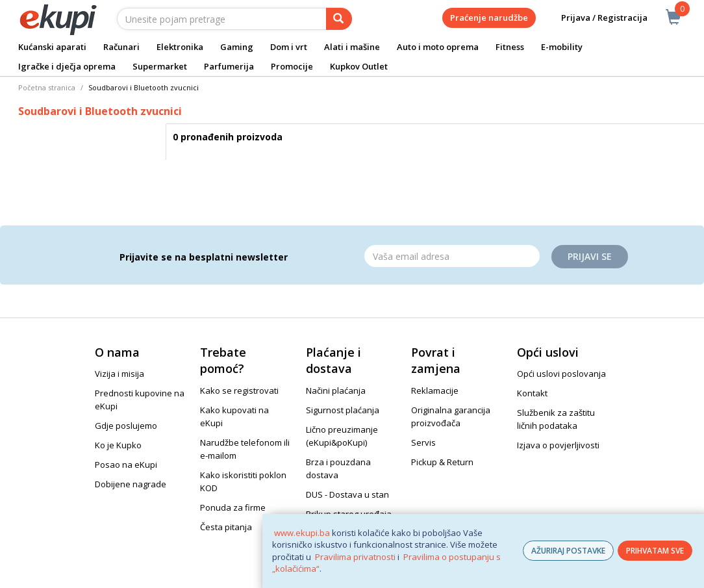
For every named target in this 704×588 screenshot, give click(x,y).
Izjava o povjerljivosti (558, 445)
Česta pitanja (226, 527)
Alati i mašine (352, 47)
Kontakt (532, 393)
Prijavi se (590, 256)
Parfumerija (229, 66)
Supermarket (160, 66)
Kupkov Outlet (359, 66)
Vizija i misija (119, 374)
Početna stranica (47, 87)
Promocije (292, 66)
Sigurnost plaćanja (343, 410)
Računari (121, 47)
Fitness (510, 47)
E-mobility (562, 47)
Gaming (237, 47)
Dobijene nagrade (131, 484)
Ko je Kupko (118, 445)
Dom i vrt (289, 47)
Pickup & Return (442, 462)
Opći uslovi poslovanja (561, 374)
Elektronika (180, 47)
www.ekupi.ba (302, 533)
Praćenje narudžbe (489, 18)
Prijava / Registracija (595, 18)
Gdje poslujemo (126, 426)
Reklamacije (435, 390)
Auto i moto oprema (438, 47)
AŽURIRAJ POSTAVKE (568, 551)
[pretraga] (339, 19)
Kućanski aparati (52, 47)
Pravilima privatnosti (355, 557)
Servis (423, 442)
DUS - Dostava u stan (347, 494)
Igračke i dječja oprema (67, 66)
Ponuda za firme (233, 507)
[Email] (452, 256)
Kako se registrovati (239, 390)
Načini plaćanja (336, 390)
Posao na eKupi (126, 465)
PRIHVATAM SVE (655, 551)
